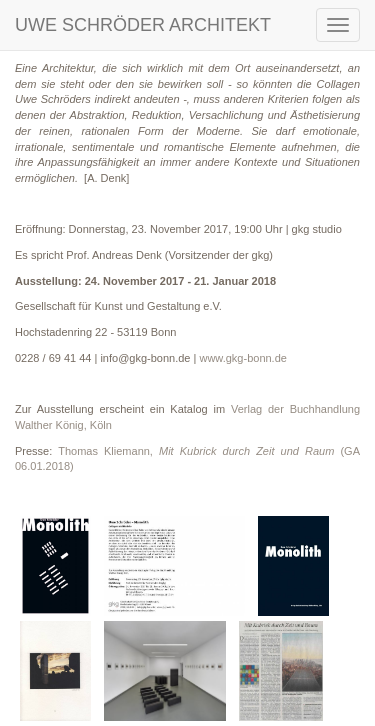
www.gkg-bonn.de (242, 358)
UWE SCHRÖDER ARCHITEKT (143, 25)
